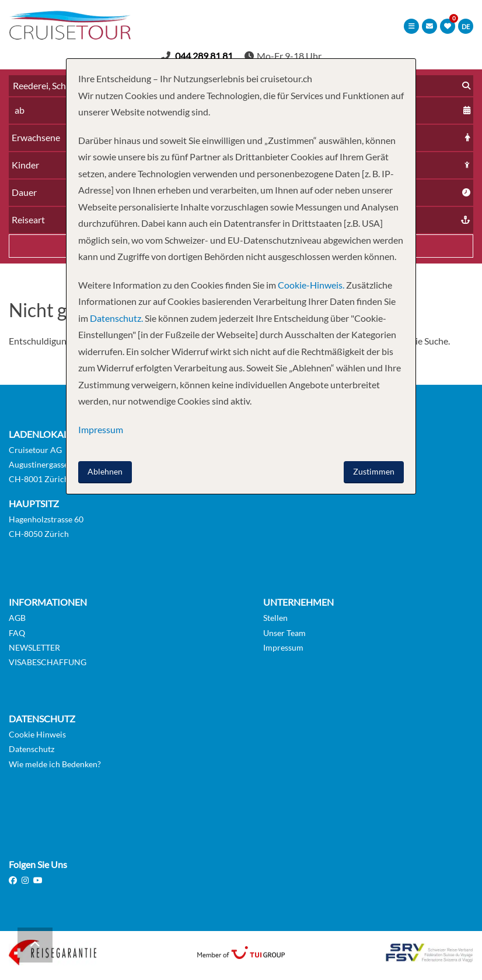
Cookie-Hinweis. (310, 285)
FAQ (17, 633)
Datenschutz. (116, 318)
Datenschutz (32, 749)
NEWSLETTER (34, 647)
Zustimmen (374, 471)
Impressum (283, 647)
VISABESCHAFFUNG (48, 662)
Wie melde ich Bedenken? (55, 764)
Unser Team (284, 633)
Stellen (275, 618)
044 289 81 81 (204, 56)
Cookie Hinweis (37, 734)
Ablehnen (105, 471)
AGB (17, 618)
